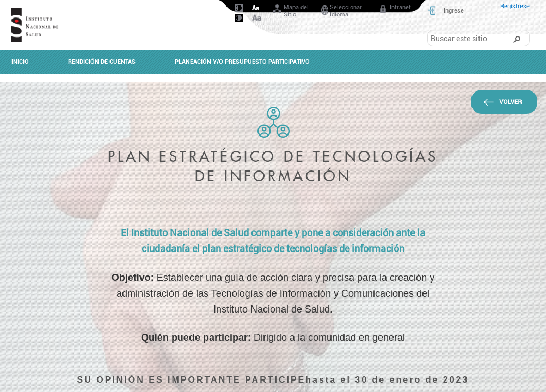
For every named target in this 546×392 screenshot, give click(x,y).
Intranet (394, 9)
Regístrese (515, 6)
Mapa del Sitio (290, 11)
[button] (517, 39)
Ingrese (454, 11)
